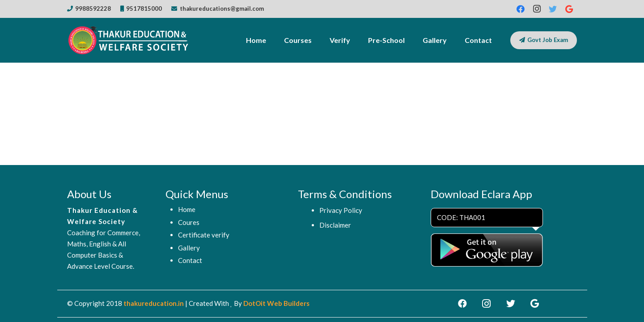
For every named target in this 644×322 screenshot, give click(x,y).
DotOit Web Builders (276, 303)
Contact (190, 260)
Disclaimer (335, 225)
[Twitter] (553, 9)
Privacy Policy (341, 210)
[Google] (569, 9)
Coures (189, 222)
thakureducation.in (154, 303)
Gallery (189, 248)
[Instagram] (537, 9)
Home (187, 209)
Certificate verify (204, 235)
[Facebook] (521, 9)
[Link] (130, 40)
